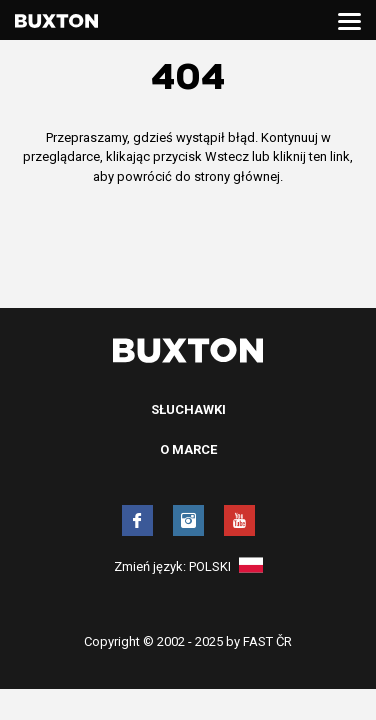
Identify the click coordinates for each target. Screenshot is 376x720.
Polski (226, 566)
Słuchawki (188, 409)
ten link (329, 156)
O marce (188, 449)
